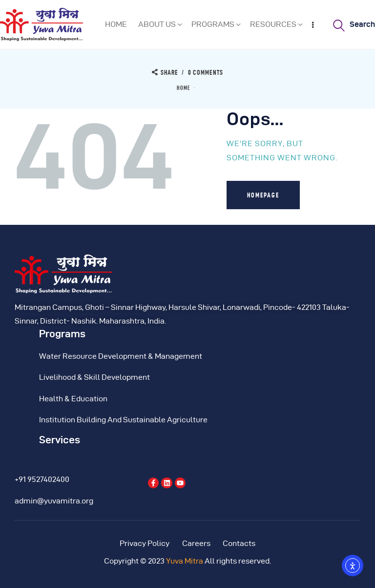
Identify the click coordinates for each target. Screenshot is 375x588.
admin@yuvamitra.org (54, 501)
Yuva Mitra (185, 561)
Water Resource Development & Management (121, 356)
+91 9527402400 (42, 479)
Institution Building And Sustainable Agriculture (123, 420)
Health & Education (73, 399)
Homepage (263, 195)
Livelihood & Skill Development (94, 377)
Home (184, 88)
